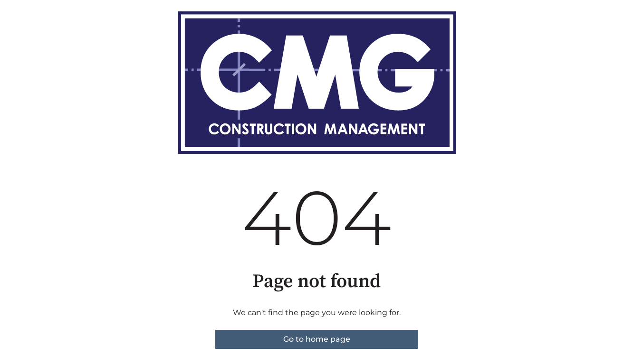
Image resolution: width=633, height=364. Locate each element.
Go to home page (317, 339)
